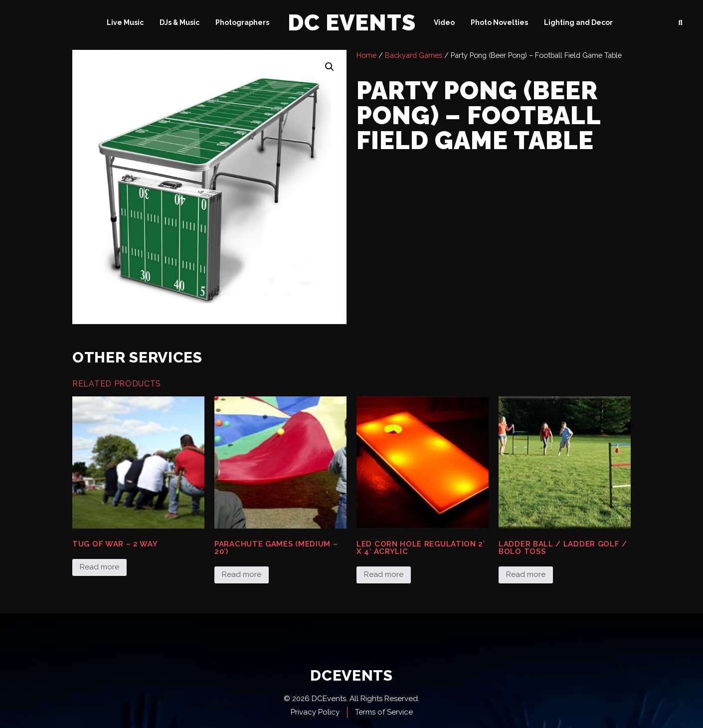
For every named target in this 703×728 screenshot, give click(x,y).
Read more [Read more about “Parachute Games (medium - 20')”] (242, 574)
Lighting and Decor (578, 22)
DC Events (352, 23)
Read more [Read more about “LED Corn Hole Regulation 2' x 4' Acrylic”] (384, 574)
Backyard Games (414, 55)
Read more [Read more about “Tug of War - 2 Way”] (99, 567)
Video (444, 22)
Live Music (125, 22)
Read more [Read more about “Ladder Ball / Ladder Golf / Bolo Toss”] (526, 574)
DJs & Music (179, 22)
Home (366, 55)
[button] (681, 22)
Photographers (242, 22)
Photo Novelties (499, 22)
